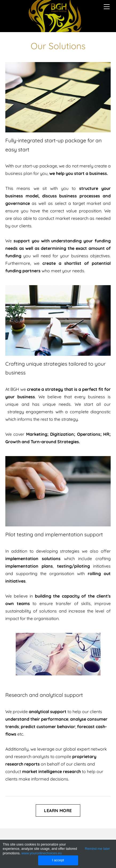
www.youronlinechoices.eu (42, 853)
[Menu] (107, 7)
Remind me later (97, 849)
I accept (58, 860)
